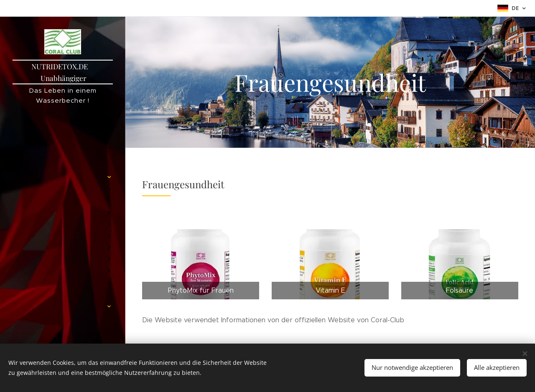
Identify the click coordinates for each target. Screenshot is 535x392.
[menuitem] (63, 137)
